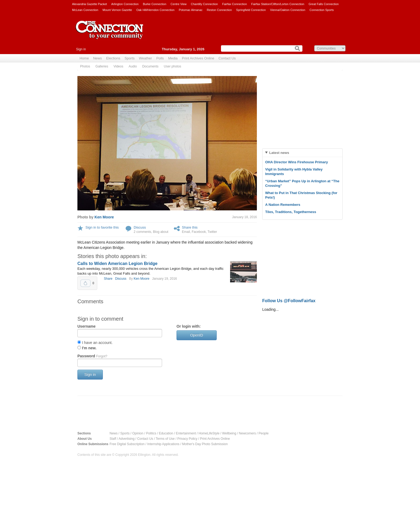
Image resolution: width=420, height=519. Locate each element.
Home (84, 58)
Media (173, 58)
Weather (146, 58)
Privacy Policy (187, 439)
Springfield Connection (251, 10)
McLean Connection (85, 10)
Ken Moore (104, 217)
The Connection (110, 34)
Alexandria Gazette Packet (89, 4)
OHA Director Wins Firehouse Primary (297, 162)
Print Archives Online (198, 58)
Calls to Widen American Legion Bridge (117, 264)
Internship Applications (163, 444)
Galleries (102, 66)
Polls (160, 58)
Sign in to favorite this (102, 227)
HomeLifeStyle (209, 433)
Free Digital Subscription (127, 444)
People (263, 433)
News (98, 58)
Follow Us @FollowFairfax (289, 301)
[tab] (302, 153)
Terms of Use (165, 439)
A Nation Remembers (283, 205)
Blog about (161, 232)
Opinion (138, 433)
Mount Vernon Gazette (117, 10)
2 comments (142, 232)
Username (87, 326)
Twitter (212, 232)
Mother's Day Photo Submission (205, 444)
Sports (130, 58)
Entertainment (186, 433)
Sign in (81, 49)
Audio (133, 66)
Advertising (127, 439)
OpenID (197, 335)
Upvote (85, 283)
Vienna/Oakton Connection (288, 10)
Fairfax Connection (234, 4)
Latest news (279, 153)
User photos (173, 66)
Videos (118, 66)
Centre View (179, 4)
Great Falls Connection (324, 4)
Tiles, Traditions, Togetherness (291, 212)
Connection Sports (322, 10)
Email (186, 232)
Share (108, 279)
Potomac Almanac (191, 10)
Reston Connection (219, 10)
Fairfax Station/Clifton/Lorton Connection (278, 4)
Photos (85, 66)
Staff (113, 439)
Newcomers (247, 433)
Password (92, 356)
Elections (113, 58)
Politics (151, 433)
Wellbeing (229, 433)
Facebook (199, 232)
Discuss (140, 227)
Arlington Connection (125, 4)
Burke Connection (154, 4)
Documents (150, 66)
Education (166, 433)
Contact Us (227, 58)
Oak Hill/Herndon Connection (155, 10)
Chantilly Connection (205, 4)
